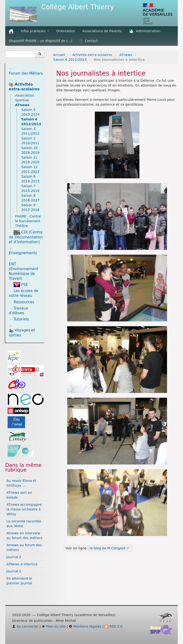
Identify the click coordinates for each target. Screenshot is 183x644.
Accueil (59, 55)
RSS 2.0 (114, 626)
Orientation (66, 31)
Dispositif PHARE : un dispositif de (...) (41, 41)
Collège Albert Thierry (78, 7)
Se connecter (25, 626)
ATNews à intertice (22, 564)
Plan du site (54, 626)
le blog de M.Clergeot (107, 548)
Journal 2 (14, 557)
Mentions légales (85, 626)
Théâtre (21, 226)
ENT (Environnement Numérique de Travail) (24, 271)
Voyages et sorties (22, 333)
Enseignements (23, 253)
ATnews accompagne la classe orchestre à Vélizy (24, 509)
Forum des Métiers (26, 73)
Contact (89, 41)
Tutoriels (21, 319)
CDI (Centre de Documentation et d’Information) (26, 237)
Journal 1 (14, 571)
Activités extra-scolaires (92, 55)
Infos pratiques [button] (35, 31)
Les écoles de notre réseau (24, 293)
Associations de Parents (102, 31)
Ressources (24, 302)
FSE (21, 285)
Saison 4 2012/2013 (70, 60)
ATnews (126, 55)
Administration (145, 31)
